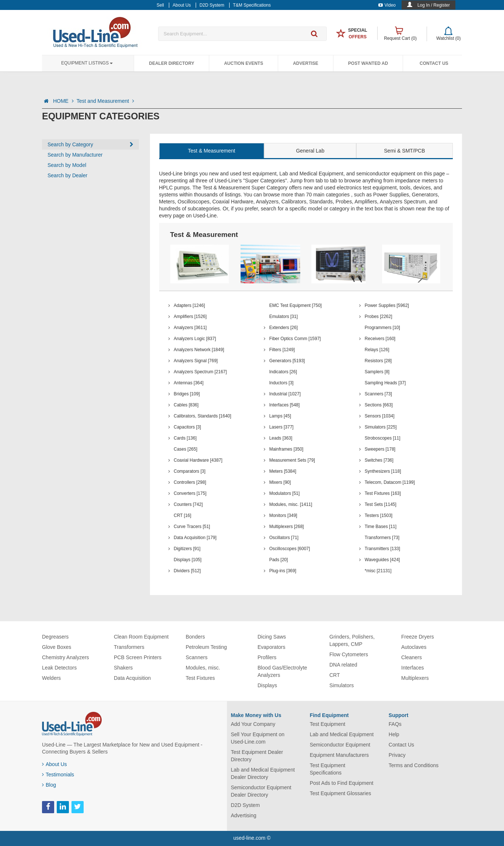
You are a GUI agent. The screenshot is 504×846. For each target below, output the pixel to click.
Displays (267, 685)
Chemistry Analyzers (66, 657)
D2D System (246, 805)
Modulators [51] (285, 493)
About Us (55, 764)
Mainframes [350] (286, 449)
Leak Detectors (59, 668)
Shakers (123, 668)
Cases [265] (186, 449)
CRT (335, 675)
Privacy (397, 755)
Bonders (195, 637)
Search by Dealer (67, 175)
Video (387, 5)
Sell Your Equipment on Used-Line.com (258, 738)
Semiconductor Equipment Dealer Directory (261, 791)
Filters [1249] (282, 350)
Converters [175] (190, 493)
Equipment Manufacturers (339, 755)
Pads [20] (279, 560)
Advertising (244, 815)
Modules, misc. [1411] (291, 504)
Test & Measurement (211, 151)
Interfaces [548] (285, 405)
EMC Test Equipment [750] (296, 305)
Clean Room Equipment (141, 637)
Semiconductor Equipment (340, 745)
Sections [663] (379, 405)
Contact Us (434, 63)
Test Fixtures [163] (383, 493)
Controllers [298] (190, 482)
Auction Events (244, 63)
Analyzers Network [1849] (199, 350)
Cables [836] (186, 405)
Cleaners (412, 657)
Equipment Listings (87, 63)
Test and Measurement (105, 101)
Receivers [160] (380, 339)
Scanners (197, 657)
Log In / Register (434, 5)
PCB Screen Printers (138, 657)
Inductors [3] (281, 383)
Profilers (267, 657)
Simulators (342, 685)
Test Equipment (328, 724)
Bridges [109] (187, 394)
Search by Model (67, 165)
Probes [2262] (379, 317)
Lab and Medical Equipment (342, 734)
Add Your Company (253, 724)
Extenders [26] (283, 328)
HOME (63, 101)
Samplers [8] (377, 372)
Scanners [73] (378, 394)
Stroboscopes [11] (383, 438)
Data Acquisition (132, 678)
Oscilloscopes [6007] (290, 549)
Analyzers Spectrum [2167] (200, 372)
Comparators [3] (190, 471)
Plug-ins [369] (283, 571)
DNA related (343, 665)
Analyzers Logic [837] (195, 339)
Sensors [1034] (380, 416)
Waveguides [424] (382, 560)
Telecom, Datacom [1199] (390, 482)
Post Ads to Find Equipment (342, 783)
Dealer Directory (171, 63)
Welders (51, 678)
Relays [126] (377, 350)
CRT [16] (183, 515)
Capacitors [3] (188, 427)
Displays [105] (188, 560)
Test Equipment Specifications (328, 769)
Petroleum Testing (206, 647)
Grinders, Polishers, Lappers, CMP (352, 640)
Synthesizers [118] (383, 471)
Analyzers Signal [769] (196, 361)
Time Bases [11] (381, 527)
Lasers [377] (281, 427)
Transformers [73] (382, 538)
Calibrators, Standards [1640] (203, 416)
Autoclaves (414, 647)
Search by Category (70, 144)
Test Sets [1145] (381, 504)
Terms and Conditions (414, 765)
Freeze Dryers (418, 637)
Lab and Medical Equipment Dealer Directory (263, 773)
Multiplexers (415, 678)
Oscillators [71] (284, 538)
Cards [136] (185, 438)
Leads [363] (281, 438)
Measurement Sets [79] (292, 460)
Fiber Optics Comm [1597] (295, 339)
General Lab (310, 151)
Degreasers (55, 637)
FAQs (395, 724)
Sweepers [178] (380, 449)
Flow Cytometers (349, 654)
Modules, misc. (203, 668)
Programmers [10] (382, 328)
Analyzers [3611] (190, 328)
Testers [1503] (379, 515)
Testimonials (58, 775)
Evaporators (271, 647)
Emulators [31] (283, 317)
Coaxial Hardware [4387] (198, 460)
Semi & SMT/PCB (404, 151)
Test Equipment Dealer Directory (257, 756)
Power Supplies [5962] (387, 305)
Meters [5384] (283, 471)
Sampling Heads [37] (385, 383)
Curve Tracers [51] (192, 527)
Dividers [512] (187, 571)
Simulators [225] (381, 427)
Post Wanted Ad (368, 63)
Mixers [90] (280, 482)
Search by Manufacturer (75, 155)
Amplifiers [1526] (190, 317)
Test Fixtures (200, 678)
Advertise (306, 63)
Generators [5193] (287, 361)
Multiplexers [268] (287, 527)
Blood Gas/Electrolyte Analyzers (282, 671)
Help (394, 734)
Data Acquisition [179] (195, 538)
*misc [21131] (378, 571)
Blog (49, 785)
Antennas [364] (189, 383)
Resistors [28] (378, 361)
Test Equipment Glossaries (341, 793)
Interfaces (412, 668)
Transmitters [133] (382, 549)
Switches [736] (379, 460)
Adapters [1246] (190, 305)
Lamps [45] (280, 416)
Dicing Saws (272, 637)
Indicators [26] (283, 372)
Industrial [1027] (285, 394)
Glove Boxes (57, 647)
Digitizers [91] (187, 549)
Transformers (129, 647)
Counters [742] (188, 504)
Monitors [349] (283, 515)
